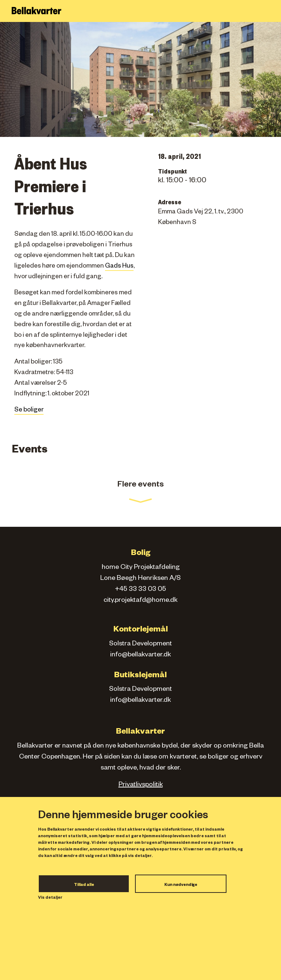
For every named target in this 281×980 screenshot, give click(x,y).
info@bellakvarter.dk (140, 655)
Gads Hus (119, 267)
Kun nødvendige (181, 885)
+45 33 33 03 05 (140, 590)
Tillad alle (84, 885)
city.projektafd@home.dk (140, 601)
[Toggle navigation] (271, 11)
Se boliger (29, 411)
